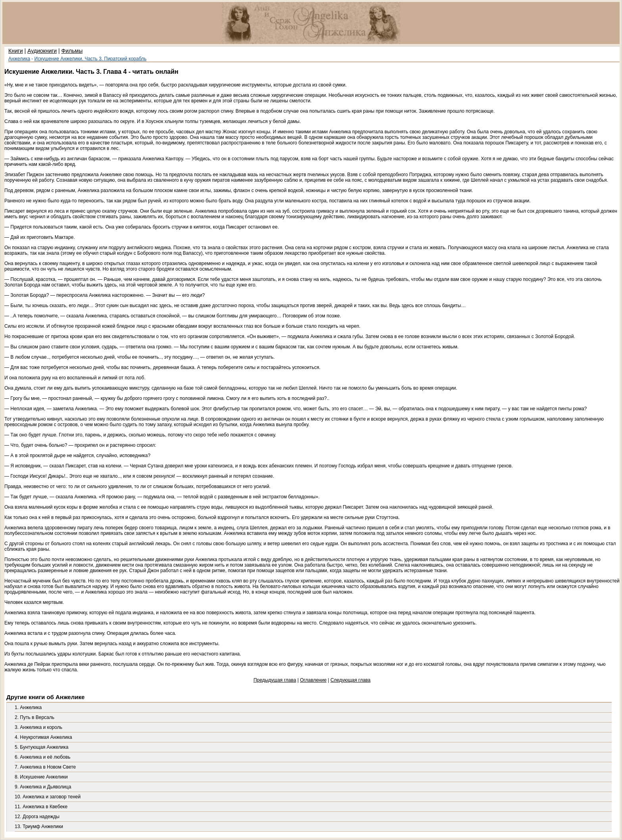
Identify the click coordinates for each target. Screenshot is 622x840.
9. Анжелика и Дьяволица (43, 787)
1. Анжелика (28, 707)
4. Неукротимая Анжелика (43, 737)
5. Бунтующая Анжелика (41, 747)
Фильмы (72, 51)
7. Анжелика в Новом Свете (45, 767)
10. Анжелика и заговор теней (48, 797)
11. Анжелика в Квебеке (41, 807)
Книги (16, 51)
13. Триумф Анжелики (39, 827)
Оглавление (313, 680)
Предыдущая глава (275, 680)
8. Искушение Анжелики (41, 777)
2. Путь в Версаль (35, 717)
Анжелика (19, 59)
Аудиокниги (42, 51)
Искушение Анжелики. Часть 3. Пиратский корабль (91, 59)
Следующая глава (350, 680)
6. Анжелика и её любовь (42, 757)
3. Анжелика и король (38, 727)
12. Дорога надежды (37, 817)
